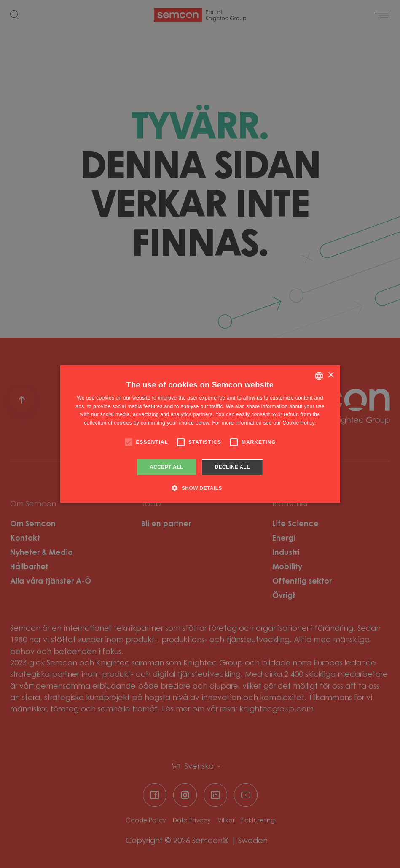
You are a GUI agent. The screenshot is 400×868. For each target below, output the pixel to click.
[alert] (200, 434)
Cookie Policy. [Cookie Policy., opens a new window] (299, 423)
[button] (200, 488)
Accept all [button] (166, 467)
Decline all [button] (232, 467)
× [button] (331, 375)
